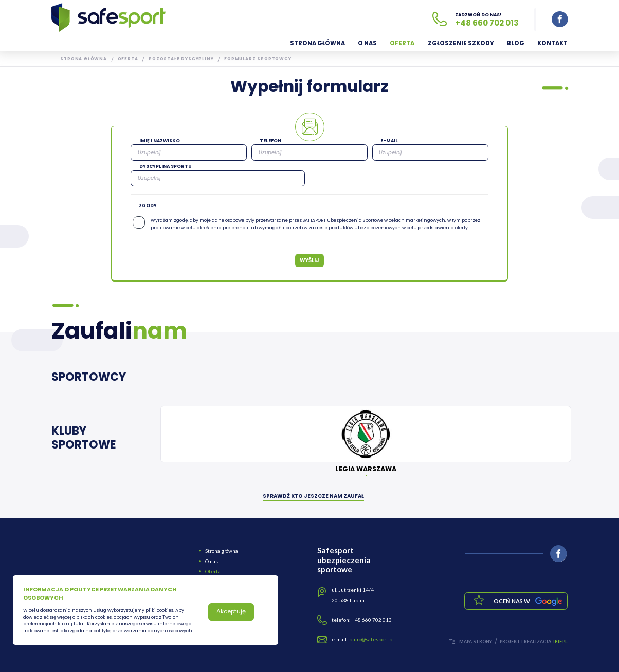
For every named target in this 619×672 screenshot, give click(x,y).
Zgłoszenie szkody (461, 43)
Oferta (402, 43)
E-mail (389, 141)
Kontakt (552, 43)
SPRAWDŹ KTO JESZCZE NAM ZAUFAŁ (313, 497)
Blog (516, 43)
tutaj (79, 624)
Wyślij (309, 260)
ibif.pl (560, 641)
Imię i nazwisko (160, 141)
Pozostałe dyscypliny (181, 59)
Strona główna (317, 43)
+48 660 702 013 (487, 23)
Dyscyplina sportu (166, 166)
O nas (367, 43)
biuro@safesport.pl (371, 639)
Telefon (270, 141)
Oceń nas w (528, 601)
